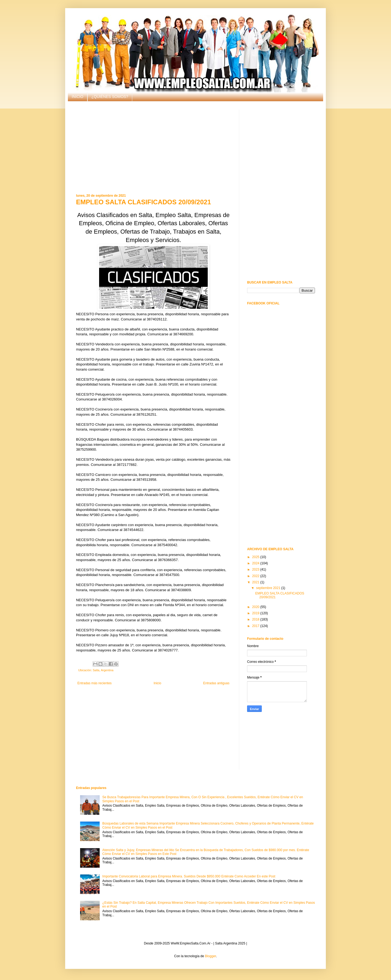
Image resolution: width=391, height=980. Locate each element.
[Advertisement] (153, 148)
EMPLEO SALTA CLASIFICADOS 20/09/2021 (144, 202)
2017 (256, 626)
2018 (256, 619)
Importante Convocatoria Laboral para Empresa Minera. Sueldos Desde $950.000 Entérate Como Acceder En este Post (189, 876)
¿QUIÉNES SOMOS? (110, 97)
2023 (256, 569)
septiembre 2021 (269, 588)
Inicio (157, 683)
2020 (256, 607)
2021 (256, 582)
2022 (256, 576)
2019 (256, 613)
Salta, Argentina (103, 670)
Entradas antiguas (216, 683)
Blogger (211, 956)
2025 (256, 557)
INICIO (78, 97)
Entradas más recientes (94, 683)
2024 (256, 563)
